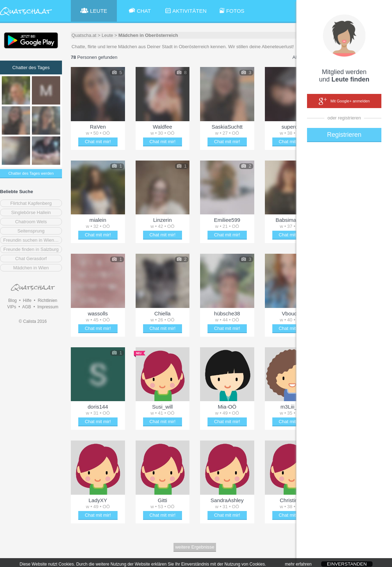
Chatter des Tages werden (31, 173)
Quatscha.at (84, 35)
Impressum (48, 307)
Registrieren (344, 135)
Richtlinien (47, 301)
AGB (26, 307)
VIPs (12, 307)
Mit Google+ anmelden (344, 101)
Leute (107, 35)
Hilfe (27, 301)
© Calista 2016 (33, 321)
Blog (12, 301)
